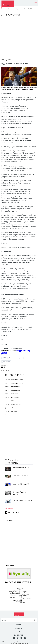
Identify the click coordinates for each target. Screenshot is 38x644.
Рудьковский (7, 362)
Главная (4, 9)
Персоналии (11, 9)
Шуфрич (19, 358)
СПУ (4, 358)
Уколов (27, 358)
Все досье (8, 415)
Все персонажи (9, 508)
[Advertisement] (19, 38)
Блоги (19, 632)
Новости (19, 628)
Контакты (19, 635)
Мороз (11, 358)
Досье (19, 625)
